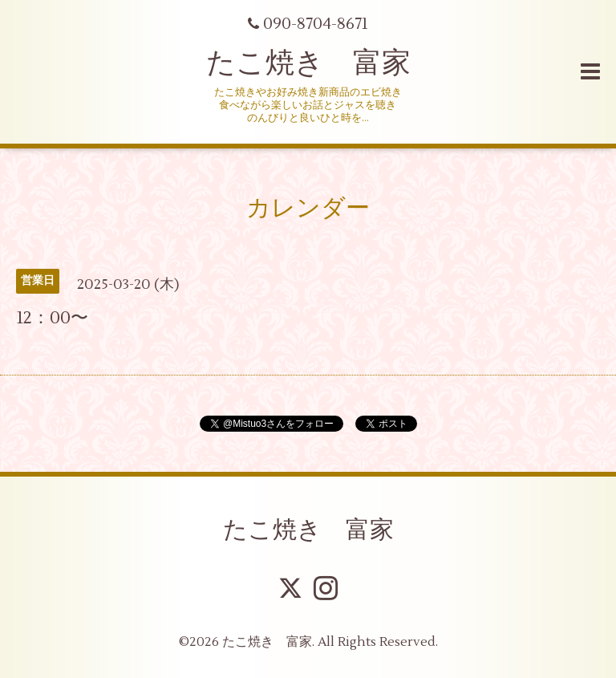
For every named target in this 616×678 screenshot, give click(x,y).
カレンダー (308, 208)
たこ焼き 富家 (308, 63)
